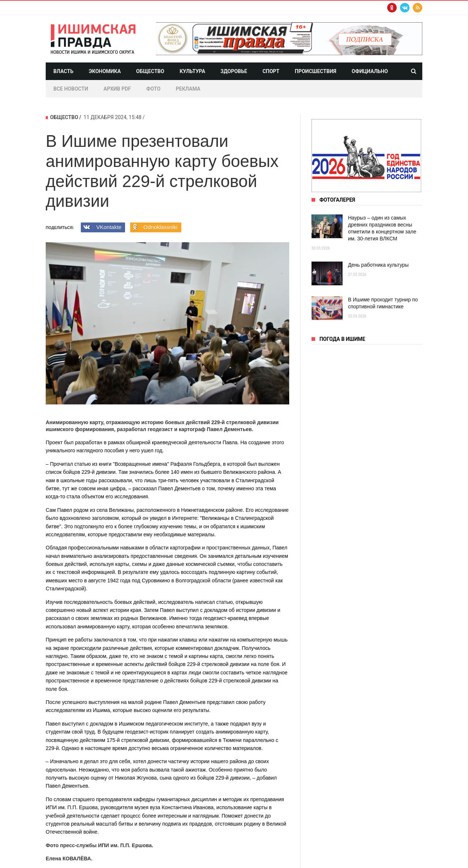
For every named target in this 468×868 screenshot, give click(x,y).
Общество (150, 71)
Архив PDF (117, 89)
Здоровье (234, 71)
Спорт (271, 71)
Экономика (105, 71)
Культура (192, 71)
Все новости (71, 89)
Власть (63, 71)
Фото (153, 89)
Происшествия (316, 71)
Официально (370, 71)
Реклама (188, 89)
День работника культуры (378, 265)
